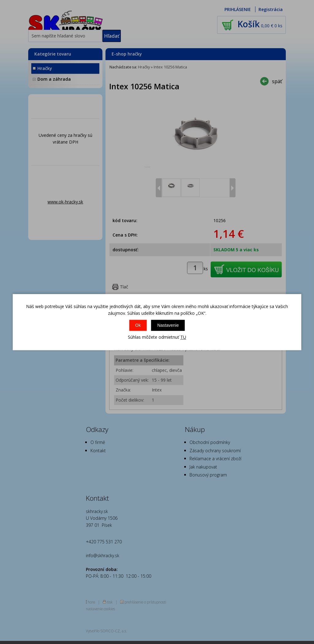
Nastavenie (168, 326)
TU (183, 337)
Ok (138, 326)
